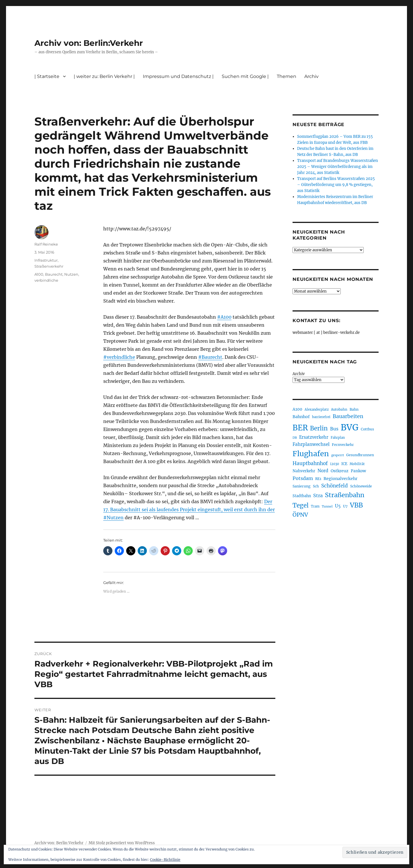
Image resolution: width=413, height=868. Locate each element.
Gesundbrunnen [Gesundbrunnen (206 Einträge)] (360, 455)
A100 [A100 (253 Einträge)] (297, 409)
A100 (39, 274)
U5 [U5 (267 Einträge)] (338, 506)
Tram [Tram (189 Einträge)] (315, 506)
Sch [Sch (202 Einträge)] (316, 486)
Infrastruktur (46, 260)
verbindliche (46, 280)
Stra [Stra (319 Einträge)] (318, 495)
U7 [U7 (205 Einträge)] (345, 506)
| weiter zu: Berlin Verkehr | (104, 76)
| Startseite (47, 76)
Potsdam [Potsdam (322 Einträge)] (303, 478)
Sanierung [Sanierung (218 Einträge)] (302, 486)
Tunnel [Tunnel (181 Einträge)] (327, 507)
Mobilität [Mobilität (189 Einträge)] (357, 464)
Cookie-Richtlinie (165, 860)
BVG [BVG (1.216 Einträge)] (350, 427)
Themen (287, 76)
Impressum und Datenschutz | (178, 76)
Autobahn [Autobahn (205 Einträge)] (339, 409)
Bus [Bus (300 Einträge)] (334, 429)
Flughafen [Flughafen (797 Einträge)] (311, 454)
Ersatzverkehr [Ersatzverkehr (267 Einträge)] (314, 437)
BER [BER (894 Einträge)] (300, 428)
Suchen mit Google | (245, 76)
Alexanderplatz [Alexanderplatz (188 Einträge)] (317, 409)
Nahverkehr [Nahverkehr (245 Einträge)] (304, 471)
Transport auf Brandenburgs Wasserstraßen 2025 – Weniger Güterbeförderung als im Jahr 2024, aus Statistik (338, 167)
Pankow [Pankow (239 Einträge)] (358, 471)
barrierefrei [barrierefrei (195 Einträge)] (321, 417)
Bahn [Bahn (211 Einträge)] (354, 409)
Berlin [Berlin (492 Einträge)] (319, 428)
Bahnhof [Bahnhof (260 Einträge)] (301, 417)
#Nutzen (113, 518)
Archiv (311, 76)
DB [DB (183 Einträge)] (295, 438)
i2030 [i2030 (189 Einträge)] (335, 464)
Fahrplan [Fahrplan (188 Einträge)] (338, 438)
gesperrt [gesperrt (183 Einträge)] (338, 455)
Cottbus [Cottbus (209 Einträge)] (367, 429)
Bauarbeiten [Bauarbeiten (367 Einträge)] (348, 416)
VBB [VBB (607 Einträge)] (356, 505)
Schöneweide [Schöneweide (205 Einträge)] (361, 486)
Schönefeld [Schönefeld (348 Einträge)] (335, 486)
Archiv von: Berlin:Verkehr (89, 43)
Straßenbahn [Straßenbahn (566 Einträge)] (345, 495)
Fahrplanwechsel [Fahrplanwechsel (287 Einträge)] (311, 444)
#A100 (224, 317)
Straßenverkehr (49, 266)
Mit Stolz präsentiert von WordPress (122, 843)
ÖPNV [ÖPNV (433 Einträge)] (300, 515)
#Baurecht (210, 357)
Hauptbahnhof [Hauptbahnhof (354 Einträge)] (310, 463)
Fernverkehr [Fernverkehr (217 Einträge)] (343, 445)
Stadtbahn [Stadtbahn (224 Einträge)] (302, 496)
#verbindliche (119, 357)
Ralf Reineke (46, 244)
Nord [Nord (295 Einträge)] (323, 471)
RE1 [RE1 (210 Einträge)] (318, 479)
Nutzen (71, 274)
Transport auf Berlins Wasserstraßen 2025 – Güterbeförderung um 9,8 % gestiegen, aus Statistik (336, 185)
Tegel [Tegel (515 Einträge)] (301, 505)
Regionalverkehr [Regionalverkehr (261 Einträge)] (341, 479)
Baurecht (54, 274)
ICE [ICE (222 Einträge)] (344, 464)
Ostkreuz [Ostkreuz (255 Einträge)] (340, 471)
